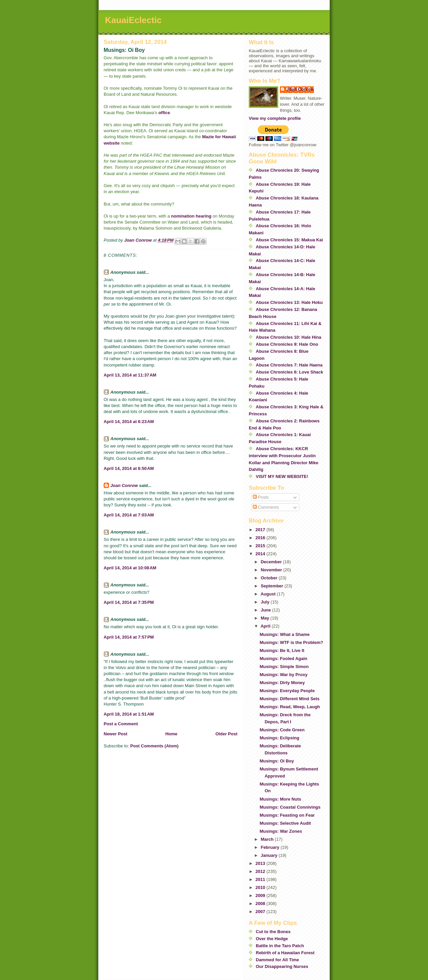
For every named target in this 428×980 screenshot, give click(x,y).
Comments (266, 507)
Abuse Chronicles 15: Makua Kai (289, 240)
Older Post (226, 734)
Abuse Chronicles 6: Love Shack (290, 372)
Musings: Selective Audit (285, 823)
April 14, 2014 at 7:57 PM (129, 637)
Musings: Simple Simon (284, 667)
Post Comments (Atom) (154, 746)
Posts (261, 497)
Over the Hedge (272, 939)
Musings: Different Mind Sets (289, 699)
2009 (261, 895)
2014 (261, 554)
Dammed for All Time (277, 960)
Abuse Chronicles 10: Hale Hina (289, 337)
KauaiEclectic (133, 20)
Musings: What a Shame (285, 634)
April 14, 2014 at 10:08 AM (130, 568)
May (266, 618)
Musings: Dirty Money (282, 683)
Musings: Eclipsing (279, 738)
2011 (261, 879)
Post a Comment (121, 724)
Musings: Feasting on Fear (287, 815)
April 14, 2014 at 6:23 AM (129, 422)
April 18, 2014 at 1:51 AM (129, 714)
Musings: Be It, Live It (282, 650)
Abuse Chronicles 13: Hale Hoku (289, 302)
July (266, 602)
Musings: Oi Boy (277, 761)
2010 (261, 887)
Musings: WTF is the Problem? (291, 642)
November (272, 570)
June (266, 610)
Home (171, 734)
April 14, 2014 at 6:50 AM (129, 468)
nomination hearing (191, 216)
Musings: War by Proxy (283, 675)
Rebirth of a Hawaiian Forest (285, 953)
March (268, 839)
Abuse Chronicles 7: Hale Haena (289, 365)
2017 (261, 530)
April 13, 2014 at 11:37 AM (130, 375)
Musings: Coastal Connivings (290, 807)
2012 (261, 871)
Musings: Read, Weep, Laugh (290, 707)
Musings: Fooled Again (283, 659)
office (164, 113)
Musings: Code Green (282, 730)
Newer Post (116, 734)
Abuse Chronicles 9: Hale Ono (287, 344)
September (273, 586)
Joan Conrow (124, 485)
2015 (261, 546)
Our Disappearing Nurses (282, 966)
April (266, 626)
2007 (261, 912)
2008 (261, 904)
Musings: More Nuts (280, 799)
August (269, 594)
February (271, 847)
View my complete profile (275, 118)
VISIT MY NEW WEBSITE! (282, 476)
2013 (261, 863)
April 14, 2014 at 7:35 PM (129, 602)
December (272, 562)
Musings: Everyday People (287, 691)
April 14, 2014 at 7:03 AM (129, 515)
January (270, 855)
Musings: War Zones (281, 831)
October (270, 578)
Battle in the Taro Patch (280, 946)
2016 (261, 538)
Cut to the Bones (273, 932)
